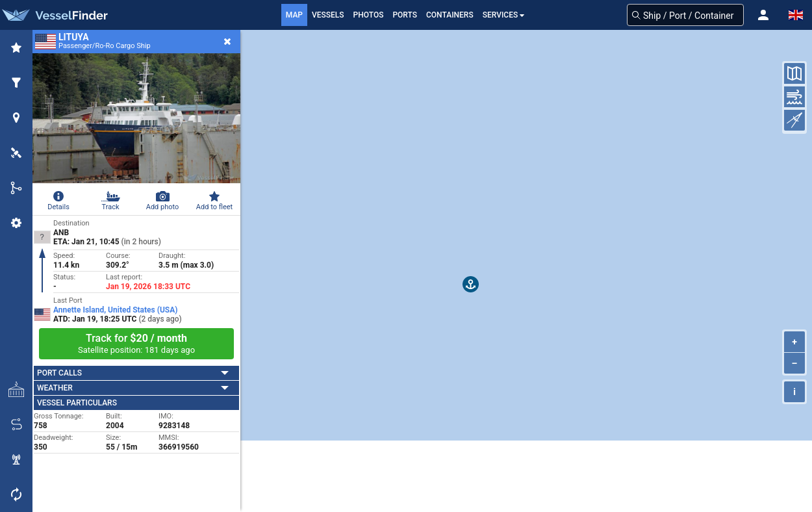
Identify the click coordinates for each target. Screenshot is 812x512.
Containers (450, 15)
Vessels (328, 15)
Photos (369, 15)
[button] (763, 15)
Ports (405, 15)
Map (294, 15)
